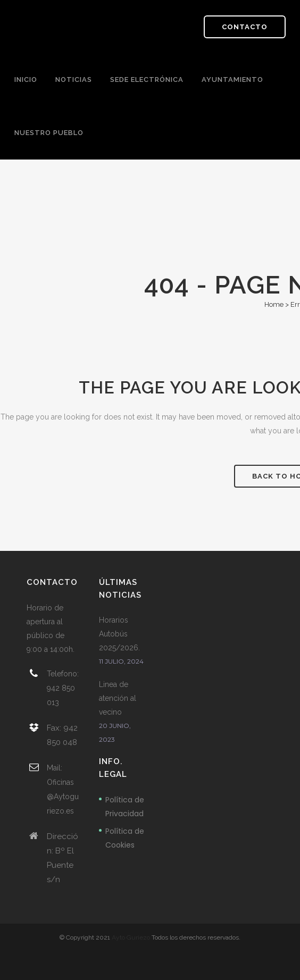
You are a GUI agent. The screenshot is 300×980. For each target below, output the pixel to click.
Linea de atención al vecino (118, 698)
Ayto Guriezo (131, 937)
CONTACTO (245, 27)
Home (274, 304)
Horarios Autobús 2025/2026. (119, 634)
